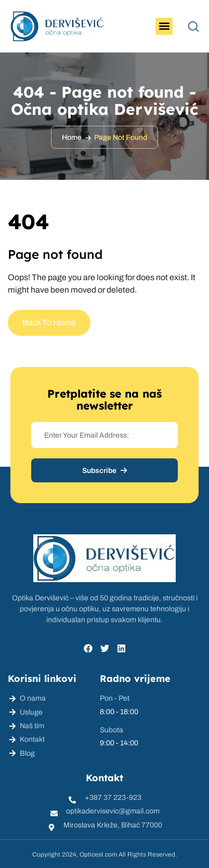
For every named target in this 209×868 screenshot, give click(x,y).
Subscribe (104, 471)
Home (72, 137)
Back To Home (49, 323)
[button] (164, 26)
